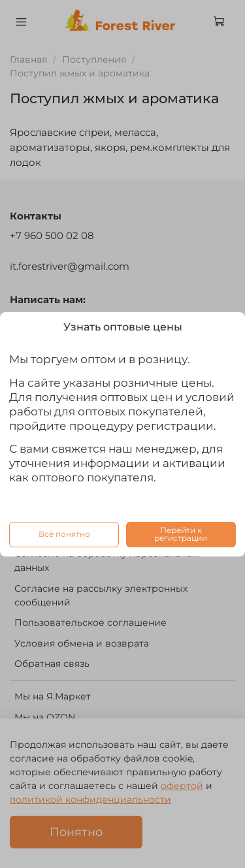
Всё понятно (64, 534)
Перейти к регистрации (181, 534)
